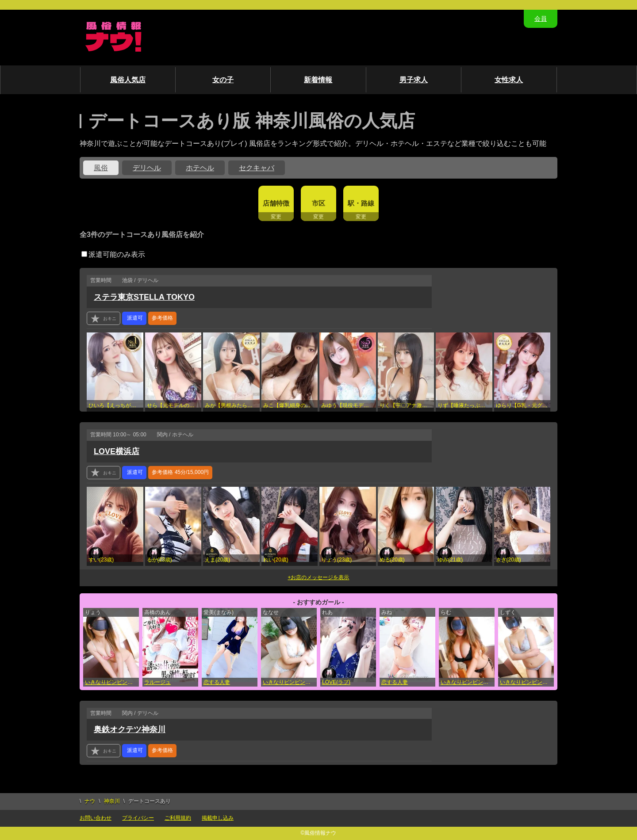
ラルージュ (157, 682)
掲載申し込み (218, 818)
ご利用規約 (178, 818)
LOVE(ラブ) (336, 682)
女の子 (223, 80)
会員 (541, 19)
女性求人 (509, 80)
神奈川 (112, 801)
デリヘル (147, 168)
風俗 (101, 168)
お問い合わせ (96, 818)
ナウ (90, 801)
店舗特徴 (276, 203)
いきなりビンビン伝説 (111, 682)
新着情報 (318, 80)
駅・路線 (361, 203)
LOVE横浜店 (117, 451)
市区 (318, 203)
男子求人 (414, 80)
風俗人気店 (128, 80)
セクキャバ (257, 168)
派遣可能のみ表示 (113, 254)
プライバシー (138, 818)
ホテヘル (200, 168)
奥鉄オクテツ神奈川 (130, 729)
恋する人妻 (217, 682)
